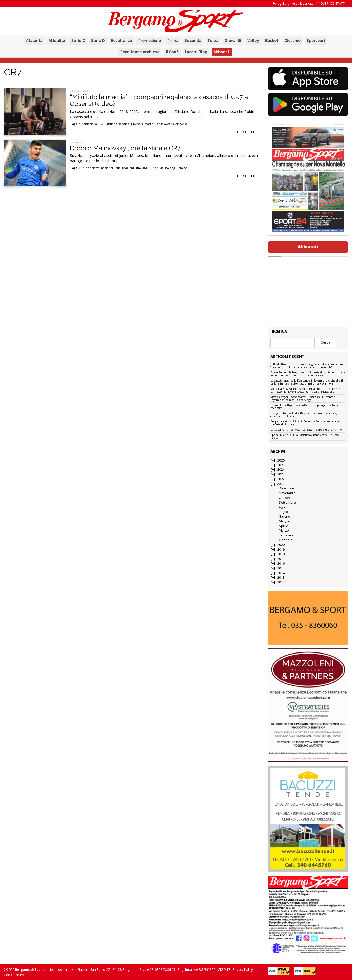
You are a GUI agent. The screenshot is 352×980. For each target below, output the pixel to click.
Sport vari (316, 41)
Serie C (78, 41)
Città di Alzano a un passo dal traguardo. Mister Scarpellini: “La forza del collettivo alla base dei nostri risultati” (307, 366)
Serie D (98, 41)
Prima (173, 41)
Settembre (287, 503)
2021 (281, 484)
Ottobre (285, 498)
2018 (281, 554)
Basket (272, 41)
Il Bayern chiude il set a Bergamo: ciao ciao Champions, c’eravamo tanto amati (304, 415)
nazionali (107, 168)
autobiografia (88, 124)
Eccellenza (122, 41)
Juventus (137, 124)
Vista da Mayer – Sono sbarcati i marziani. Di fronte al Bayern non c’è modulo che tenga (303, 399)
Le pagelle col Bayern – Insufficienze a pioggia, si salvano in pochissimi (306, 407)
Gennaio (286, 540)
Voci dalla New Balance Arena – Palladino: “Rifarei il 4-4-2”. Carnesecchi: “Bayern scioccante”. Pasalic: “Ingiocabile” (306, 390)
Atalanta (34, 41)
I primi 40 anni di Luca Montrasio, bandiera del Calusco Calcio (305, 437)
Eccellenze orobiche (140, 52)
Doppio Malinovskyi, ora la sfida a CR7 (125, 148)
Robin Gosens (164, 124)
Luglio (284, 512)
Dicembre (287, 488)
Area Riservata (303, 4)
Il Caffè (172, 52)
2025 (281, 465)
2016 (281, 563)
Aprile (284, 526)
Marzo (284, 530)
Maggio (285, 521)
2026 (281, 460)
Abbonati (222, 52)
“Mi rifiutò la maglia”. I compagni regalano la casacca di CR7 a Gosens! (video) (159, 100)
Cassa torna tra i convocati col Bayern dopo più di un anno (306, 430)
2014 (281, 573)
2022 (281, 479)
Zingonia (181, 124)
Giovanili (233, 41)
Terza (213, 41)
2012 (281, 582)
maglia (149, 124)
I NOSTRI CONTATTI (331, 4)
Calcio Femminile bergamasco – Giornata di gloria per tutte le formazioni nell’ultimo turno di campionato (308, 374)
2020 (281, 545)
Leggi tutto (248, 132)
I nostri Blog (196, 52)
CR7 (101, 124)
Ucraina (182, 168)
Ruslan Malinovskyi (162, 168)
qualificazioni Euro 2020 (132, 168)
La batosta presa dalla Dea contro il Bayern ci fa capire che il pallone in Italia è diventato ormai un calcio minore (307, 382)
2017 (281, 559)
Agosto (284, 507)
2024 (281, 470)
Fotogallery (281, 4)
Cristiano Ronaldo (117, 124)
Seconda (193, 41)
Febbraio (286, 535)
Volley (253, 41)
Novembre (287, 493)
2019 (281, 549)
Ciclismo (292, 41)
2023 (281, 474)
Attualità (57, 41)
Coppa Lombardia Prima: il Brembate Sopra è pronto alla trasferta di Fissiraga (305, 423)
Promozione (150, 41)
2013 (281, 577)
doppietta (93, 168)
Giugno (285, 517)
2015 (281, 568)
